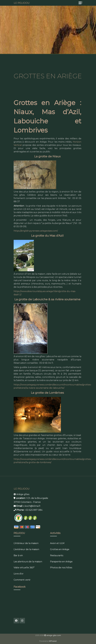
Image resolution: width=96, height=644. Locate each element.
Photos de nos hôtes (61, 568)
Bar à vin (18, 555)
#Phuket (53, 641)
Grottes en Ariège (60, 549)
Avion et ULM (57, 543)
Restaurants (57, 555)
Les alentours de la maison (28, 562)
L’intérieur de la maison (26, 543)
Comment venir (22, 580)
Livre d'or (19, 574)
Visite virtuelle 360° (24, 568)
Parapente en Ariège (61, 562)
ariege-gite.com (54, 635)
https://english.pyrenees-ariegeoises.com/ (36, 231)
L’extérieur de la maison (26, 549)
